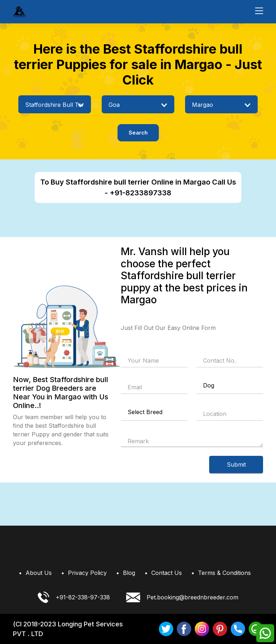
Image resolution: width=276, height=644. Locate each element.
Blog (129, 573)
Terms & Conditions (224, 573)
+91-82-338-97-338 (74, 597)
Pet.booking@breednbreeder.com (182, 597)
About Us (39, 573)
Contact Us (167, 573)
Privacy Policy (87, 573)
